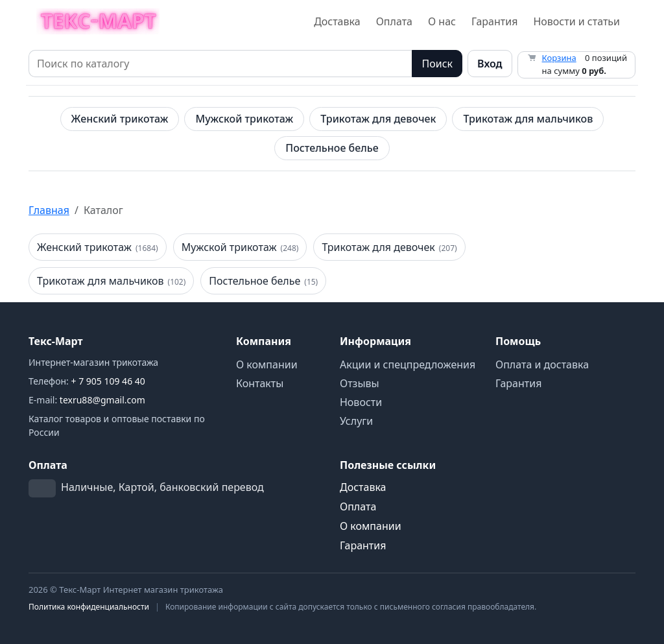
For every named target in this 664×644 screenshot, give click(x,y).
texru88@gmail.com (102, 400)
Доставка (337, 21)
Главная (49, 210)
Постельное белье (332, 148)
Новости (361, 402)
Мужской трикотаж (244, 119)
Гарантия (494, 21)
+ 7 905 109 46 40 (108, 381)
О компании (267, 364)
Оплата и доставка (542, 364)
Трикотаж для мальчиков (528, 119)
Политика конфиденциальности (89, 607)
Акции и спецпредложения (408, 364)
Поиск (437, 64)
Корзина (559, 58)
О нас (442, 21)
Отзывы (360, 383)
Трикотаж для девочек (378, 119)
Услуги (356, 421)
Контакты (260, 383)
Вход (490, 64)
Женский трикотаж (120, 119)
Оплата (394, 21)
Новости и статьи (576, 21)
